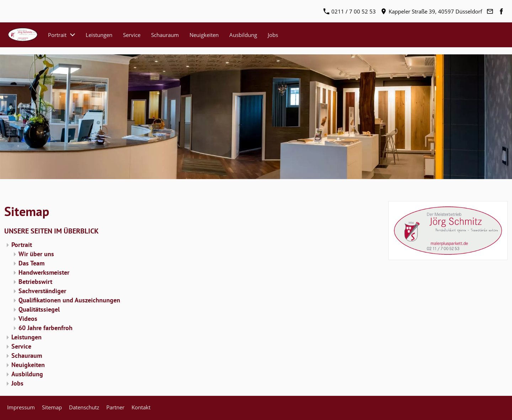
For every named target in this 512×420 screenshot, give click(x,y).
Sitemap (52, 407)
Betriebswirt (35, 282)
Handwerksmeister (44, 272)
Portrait (22, 245)
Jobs (17, 383)
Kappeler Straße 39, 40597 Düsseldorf (431, 11)
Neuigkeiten (28, 365)
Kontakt (141, 407)
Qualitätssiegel (39, 309)
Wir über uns (36, 254)
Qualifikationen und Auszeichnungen (69, 300)
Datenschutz (84, 407)
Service (21, 346)
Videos (28, 319)
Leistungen (26, 337)
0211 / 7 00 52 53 (350, 11)
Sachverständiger (42, 291)
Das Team (31, 263)
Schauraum (27, 356)
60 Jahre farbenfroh (46, 328)
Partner (115, 407)
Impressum (21, 407)
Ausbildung (27, 374)
